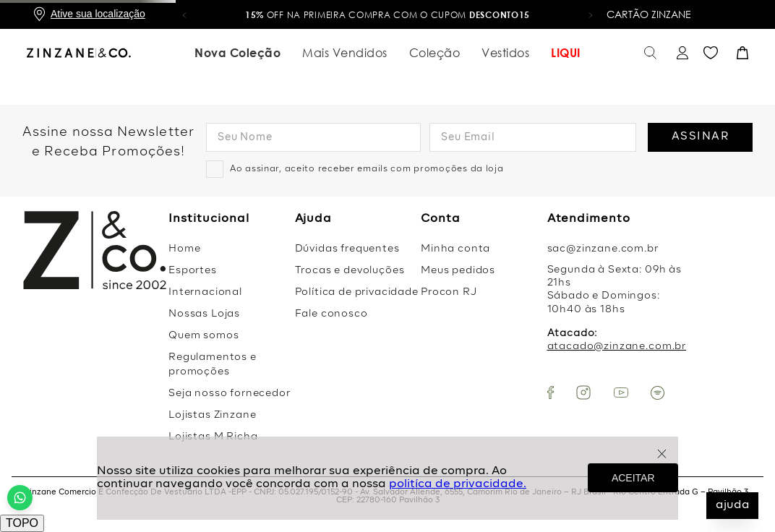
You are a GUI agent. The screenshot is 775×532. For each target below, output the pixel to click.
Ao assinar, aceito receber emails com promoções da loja (367, 169)
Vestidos (505, 53)
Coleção (435, 53)
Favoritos (711, 53)
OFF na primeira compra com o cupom (387, 15)
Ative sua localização (98, 14)
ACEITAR (633, 478)
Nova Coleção (237, 53)
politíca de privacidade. (458, 484)
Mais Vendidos (345, 53)
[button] (184, 14)
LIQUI (566, 53)
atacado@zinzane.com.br (617, 346)
